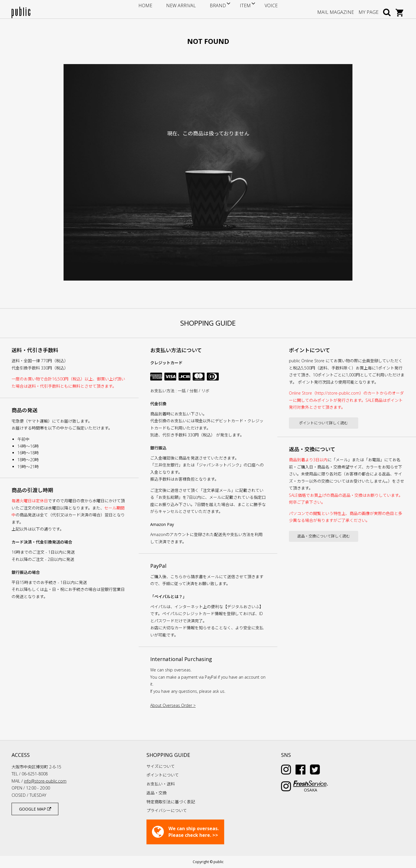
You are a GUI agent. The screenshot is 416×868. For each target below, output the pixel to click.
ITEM (236, 9)
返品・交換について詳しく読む (324, 536)
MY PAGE (368, 9)
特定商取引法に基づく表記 (171, 802)
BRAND (212, 9)
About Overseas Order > (173, 705)
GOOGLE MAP (35, 809)
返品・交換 (157, 793)
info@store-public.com (45, 781)
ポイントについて (163, 775)
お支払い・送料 (161, 784)
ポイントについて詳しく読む (323, 423)
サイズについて (161, 766)
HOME (158, 9)
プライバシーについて (167, 810)
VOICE (258, 9)
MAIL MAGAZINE (336, 9)
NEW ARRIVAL (184, 9)
